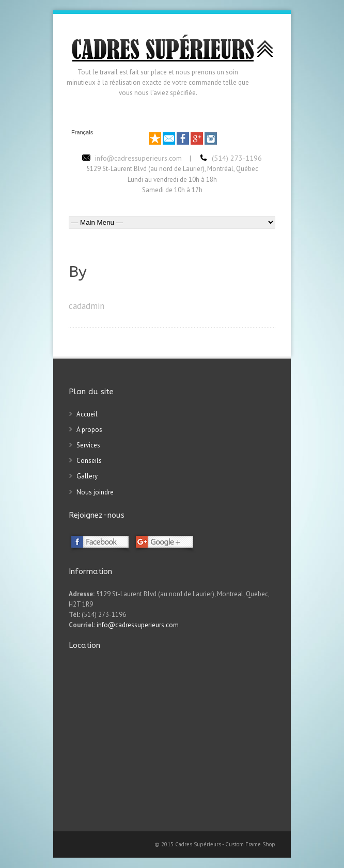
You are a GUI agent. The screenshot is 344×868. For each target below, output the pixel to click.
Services (88, 445)
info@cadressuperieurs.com (138, 625)
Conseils (89, 461)
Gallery (87, 476)
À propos (89, 430)
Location (84, 645)
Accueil (87, 414)
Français (82, 133)
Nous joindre (95, 492)
